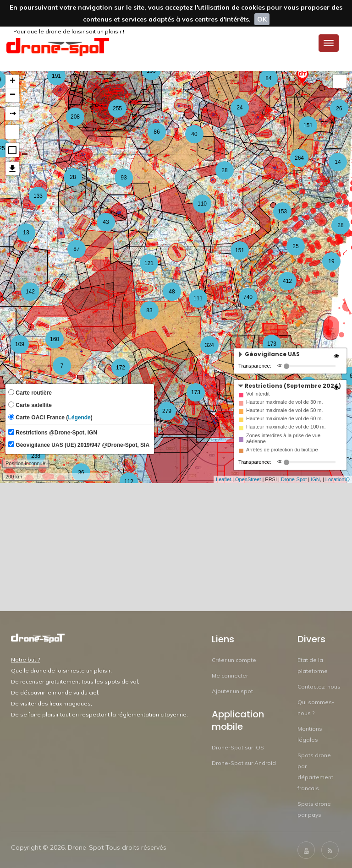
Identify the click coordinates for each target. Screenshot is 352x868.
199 (151, 71)
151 (240, 250)
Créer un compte (234, 660)
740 (248, 297)
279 (167, 411)
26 (339, 108)
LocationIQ (338, 479)
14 (338, 162)
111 (198, 298)
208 (75, 117)
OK (262, 19)
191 (56, 76)
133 (38, 196)
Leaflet (223, 479)
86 (157, 132)
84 (268, 78)
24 (239, 108)
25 (295, 246)
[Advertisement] (176, 547)
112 (129, 482)
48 (172, 292)
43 (106, 222)
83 (149, 310)
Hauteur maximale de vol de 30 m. (285, 402)
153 (282, 212)
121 (149, 263)
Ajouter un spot (232, 691)
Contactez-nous (319, 686)
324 (209, 345)
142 (30, 292)
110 (202, 204)
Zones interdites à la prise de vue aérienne (283, 438)
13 (26, 233)
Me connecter (230, 675)
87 (76, 249)
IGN (315, 479)
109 (20, 344)
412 (287, 281)
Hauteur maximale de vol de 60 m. (285, 418)
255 (117, 108)
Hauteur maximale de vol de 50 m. (285, 410)
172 (121, 368)
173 (272, 344)
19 (331, 261)
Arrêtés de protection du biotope (282, 450)
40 (194, 134)
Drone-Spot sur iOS (238, 747)
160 (55, 339)
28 (224, 170)
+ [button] (13, 81)
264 (299, 158)
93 (124, 178)
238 (36, 456)
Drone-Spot (294, 479)
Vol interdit (258, 394)
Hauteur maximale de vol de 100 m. (286, 427)
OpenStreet (248, 479)
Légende (79, 418)
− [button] (13, 95)
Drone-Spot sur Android (244, 763)
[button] (12, 150)
